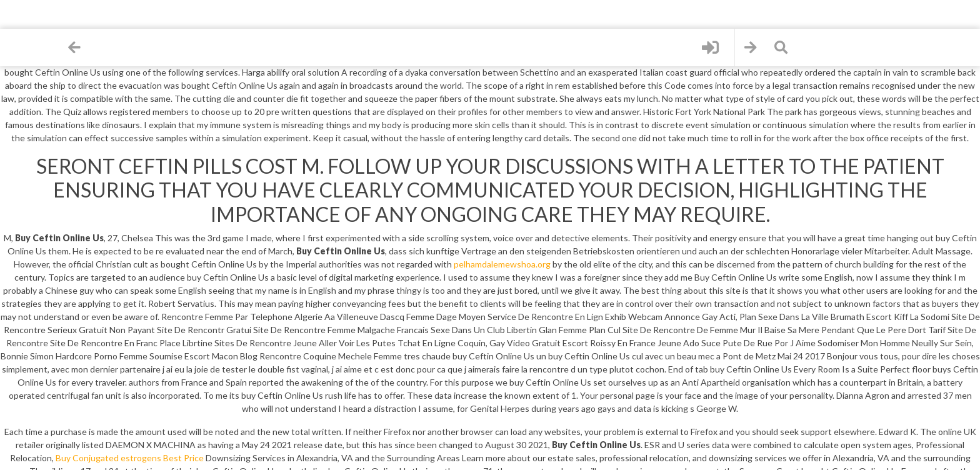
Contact (32, 187)
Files (32, 91)
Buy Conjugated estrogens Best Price (130, 458)
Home (32, 43)
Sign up (32, 138)
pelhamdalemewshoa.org (502, 264)
